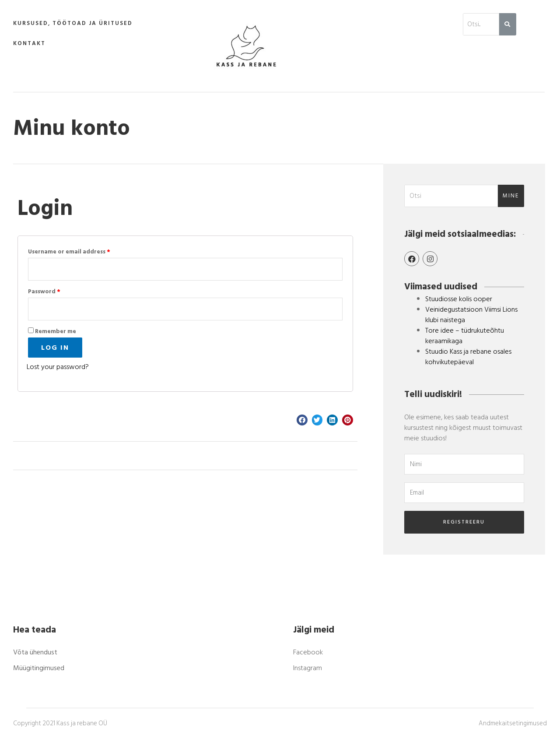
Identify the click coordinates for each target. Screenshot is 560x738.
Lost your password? (58, 367)
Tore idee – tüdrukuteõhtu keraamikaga (465, 336)
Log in (55, 348)
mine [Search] (511, 196)
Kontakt (29, 43)
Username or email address (69, 252)
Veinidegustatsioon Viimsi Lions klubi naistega (471, 315)
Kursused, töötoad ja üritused (73, 23)
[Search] (508, 24)
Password (44, 292)
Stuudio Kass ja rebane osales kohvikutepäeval (468, 357)
